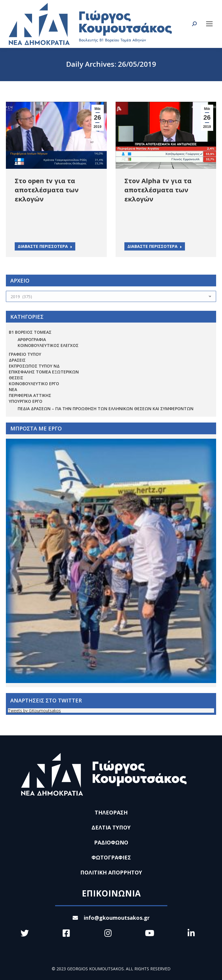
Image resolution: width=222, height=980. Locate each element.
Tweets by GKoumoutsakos (34, 711)
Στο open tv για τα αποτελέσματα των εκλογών (47, 190)
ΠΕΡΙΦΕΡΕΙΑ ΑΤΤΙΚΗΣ (30, 395)
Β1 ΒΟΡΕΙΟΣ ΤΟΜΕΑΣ (30, 332)
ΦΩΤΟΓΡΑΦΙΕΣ (111, 857)
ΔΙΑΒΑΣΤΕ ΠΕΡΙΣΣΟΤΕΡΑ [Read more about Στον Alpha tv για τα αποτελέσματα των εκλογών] (155, 246)
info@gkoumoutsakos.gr (111, 918)
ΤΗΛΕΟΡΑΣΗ (111, 812)
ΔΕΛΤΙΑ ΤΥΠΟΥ (111, 827)
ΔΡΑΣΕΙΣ (17, 360)
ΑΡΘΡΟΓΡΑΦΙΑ (32, 339)
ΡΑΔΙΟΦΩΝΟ (111, 842)
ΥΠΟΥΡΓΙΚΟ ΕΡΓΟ (26, 401)
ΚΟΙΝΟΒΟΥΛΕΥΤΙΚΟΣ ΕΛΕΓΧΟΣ (48, 345)
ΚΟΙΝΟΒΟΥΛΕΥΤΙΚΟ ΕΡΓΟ (34, 384)
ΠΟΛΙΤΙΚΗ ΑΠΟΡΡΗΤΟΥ (111, 872)
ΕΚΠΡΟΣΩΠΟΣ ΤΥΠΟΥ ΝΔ (34, 366)
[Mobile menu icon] (209, 24)
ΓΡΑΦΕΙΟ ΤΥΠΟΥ (25, 354)
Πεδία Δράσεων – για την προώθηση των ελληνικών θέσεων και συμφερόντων (106, 409)
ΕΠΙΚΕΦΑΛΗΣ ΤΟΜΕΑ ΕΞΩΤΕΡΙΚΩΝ (44, 372)
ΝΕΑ (13, 389)
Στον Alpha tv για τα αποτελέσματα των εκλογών (158, 190)
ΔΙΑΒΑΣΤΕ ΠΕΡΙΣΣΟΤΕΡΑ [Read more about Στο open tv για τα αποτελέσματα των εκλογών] (45, 246)
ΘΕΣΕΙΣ (16, 378)
